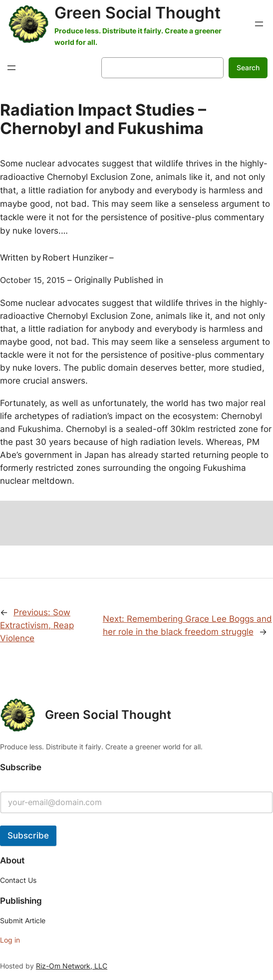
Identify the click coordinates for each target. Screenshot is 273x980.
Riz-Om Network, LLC (72, 966)
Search (248, 68)
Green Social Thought (137, 13)
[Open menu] (259, 24)
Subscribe (28, 836)
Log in (10, 940)
